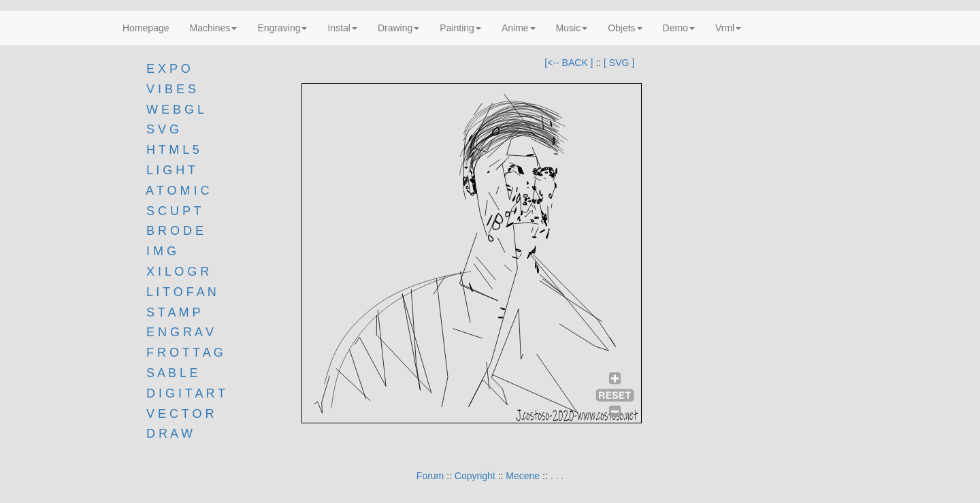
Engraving (282, 28)
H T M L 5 (171, 150)
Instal (342, 28)
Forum (430, 476)
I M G (160, 251)
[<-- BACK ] (569, 63)
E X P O (168, 69)
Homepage (146, 28)
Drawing (398, 28)
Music (572, 28)
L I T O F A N (181, 292)
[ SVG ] (619, 63)
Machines (214, 28)
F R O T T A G (185, 353)
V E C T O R (178, 414)
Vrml (728, 28)
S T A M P (173, 312)
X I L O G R (178, 272)
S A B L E (172, 373)
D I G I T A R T (184, 393)
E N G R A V (180, 332)
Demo (679, 28)
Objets (625, 28)
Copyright (475, 476)
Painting (460, 28)
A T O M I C (177, 191)
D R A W (168, 434)
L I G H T (171, 170)
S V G (161, 129)
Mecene (523, 476)
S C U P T (174, 211)
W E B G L (175, 110)
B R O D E (175, 231)
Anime (519, 28)
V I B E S (171, 89)
